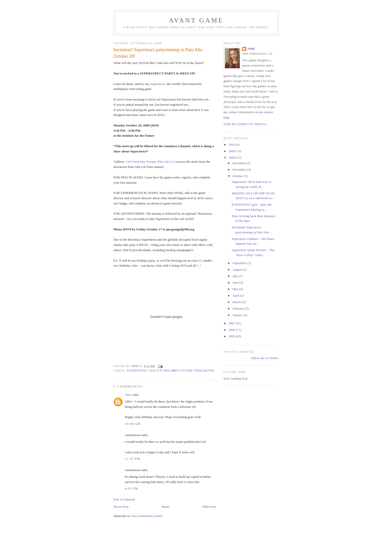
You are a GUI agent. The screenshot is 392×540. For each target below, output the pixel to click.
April (236, 295)
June (236, 282)
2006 (232, 330)
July (236, 276)
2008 (232, 158)
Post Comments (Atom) (147, 516)
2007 (232, 323)
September (240, 263)
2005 (232, 336)
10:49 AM (133, 424)
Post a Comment (124, 499)
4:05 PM (131, 488)
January (238, 315)
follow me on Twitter (265, 358)
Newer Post (121, 507)
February (239, 308)
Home (165, 507)
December (240, 163)
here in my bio (257, 107)
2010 (232, 145)
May (236, 289)
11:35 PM (132, 459)
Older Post (209, 507)
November (240, 170)
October (238, 176)
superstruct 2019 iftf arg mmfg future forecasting (171, 371)
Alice (128, 395)
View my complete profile (245, 124)
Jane (251, 49)
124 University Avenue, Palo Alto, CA (151, 162)
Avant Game (196, 20)
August (238, 270)
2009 (232, 151)
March (237, 302)
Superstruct (158, 84)
